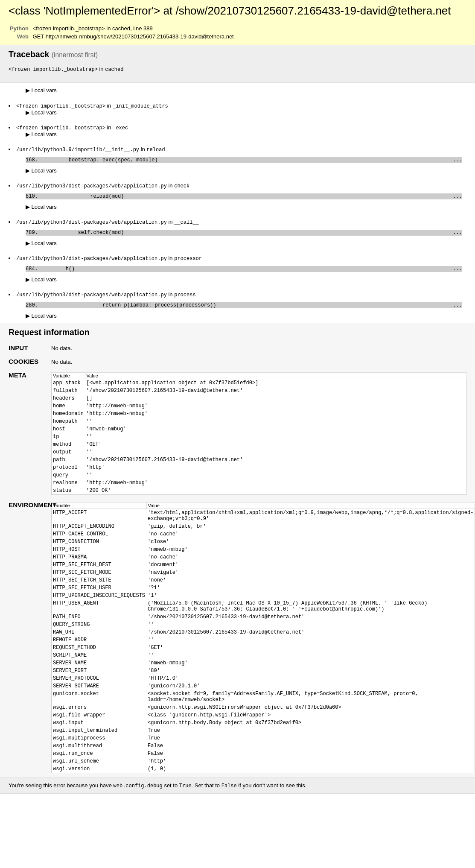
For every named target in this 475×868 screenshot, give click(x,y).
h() (252, 276)
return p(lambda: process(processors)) (252, 314)
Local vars (41, 91)
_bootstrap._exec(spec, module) (252, 162)
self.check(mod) (252, 238)
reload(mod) (252, 200)
